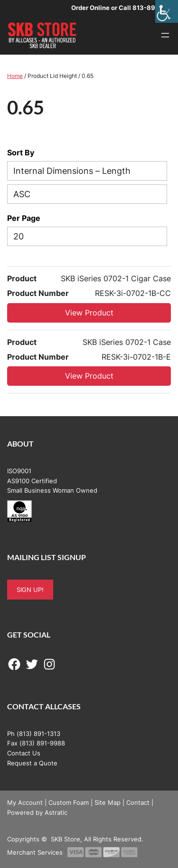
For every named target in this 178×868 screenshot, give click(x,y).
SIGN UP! (30, 590)
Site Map (108, 802)
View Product (89, 313)
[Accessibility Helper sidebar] (167, 11)
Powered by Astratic (37, 812)
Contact (138, 802)
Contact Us (24, 753)
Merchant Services (35, 852)
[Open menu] (165, 35)
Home (15, 76)
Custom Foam (69, 802)
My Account (25, 802)
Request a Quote (32, 763)
